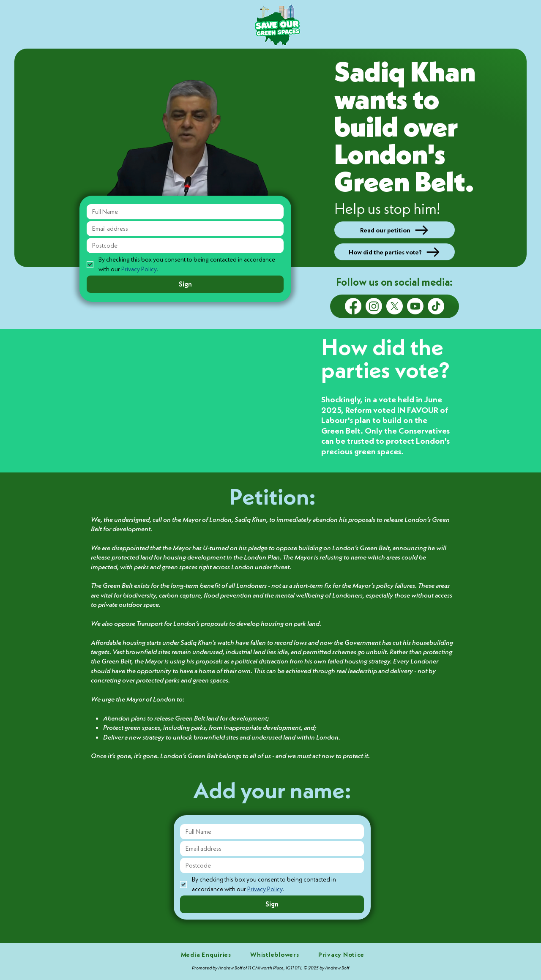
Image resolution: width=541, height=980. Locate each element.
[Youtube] (415, 306)
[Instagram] (374, 306)
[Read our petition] (395, 230)
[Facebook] (353, 306)
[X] (395, 306)
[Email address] (183, 229)
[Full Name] (183, 212)
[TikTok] (436, 306)
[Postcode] (183, 246)
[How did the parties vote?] (395, 252)
